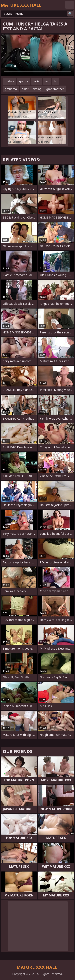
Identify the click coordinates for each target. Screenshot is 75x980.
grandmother (55, 89)
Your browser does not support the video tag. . (37, 55)
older (25, 89)
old (47, 81)
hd (56, 81)
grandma (11, 89)
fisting (37, 89)
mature (10, 81)
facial (37, 81)
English (70, 5)
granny (24, 81)
